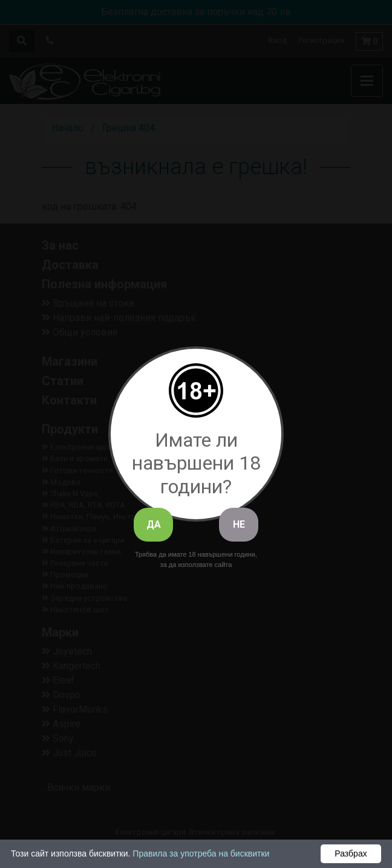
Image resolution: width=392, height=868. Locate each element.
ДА (154, 524)
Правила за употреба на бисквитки (201, 853)
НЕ (239, 524)
